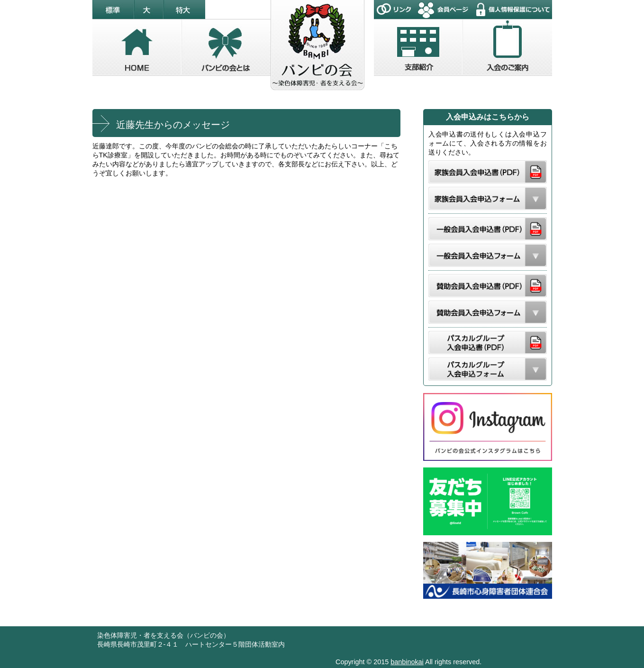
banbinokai (407, 662)
